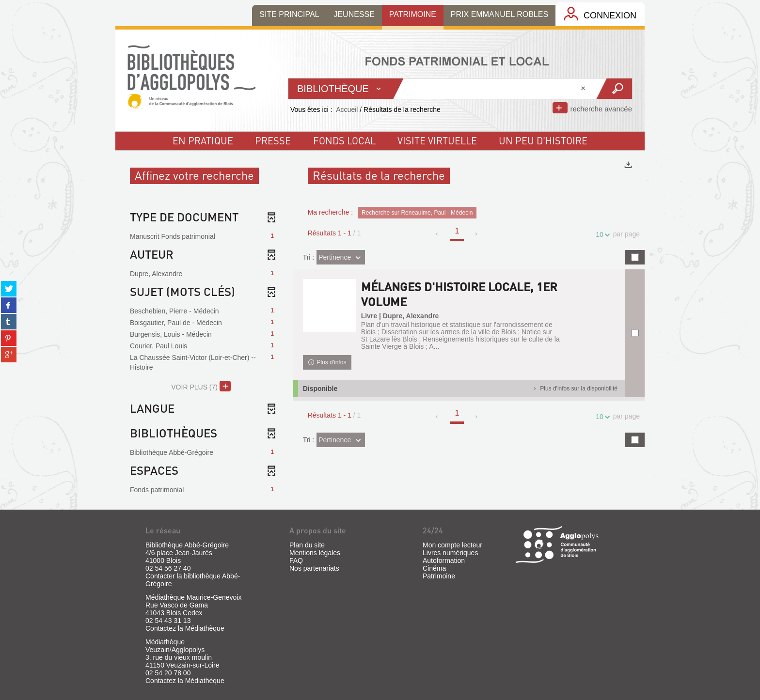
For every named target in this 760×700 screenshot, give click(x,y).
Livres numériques (450, 553)
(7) (201, 386)
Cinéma (434, 568)
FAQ (296, 560)
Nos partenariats (314, 568)
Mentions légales (315, 553)
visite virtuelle (437, 140)
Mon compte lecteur (452, 545)
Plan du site (307, 545)
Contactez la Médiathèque (185, 628)
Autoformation (444, 560)
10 (601, 235)
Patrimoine (439, 576)
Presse (273, 140)
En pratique (203, 140)
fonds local (344, 140)
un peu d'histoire (543, 140)
